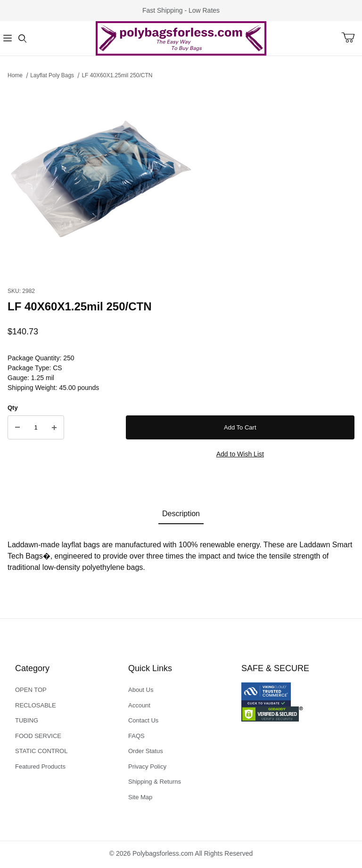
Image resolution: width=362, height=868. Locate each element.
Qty (13, 408)
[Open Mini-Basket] (352, 38)
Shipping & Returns (155, 782)
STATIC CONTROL (41, 751)
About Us (141, 690)
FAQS (136, 736)
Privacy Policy (147, 767)
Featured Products (40, 767)
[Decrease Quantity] (17, 428)
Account (139, 705)
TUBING (27, 720)
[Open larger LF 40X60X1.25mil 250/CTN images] (181, 180)
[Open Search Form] (23, 38)
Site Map (140, 797)
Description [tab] (181, 514)
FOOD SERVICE (38, 736)
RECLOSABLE (36, 705)
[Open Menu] (8, 38)
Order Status (146, 751)
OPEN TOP (31, 690)
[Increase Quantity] (54, 428)
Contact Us (143, 720)
